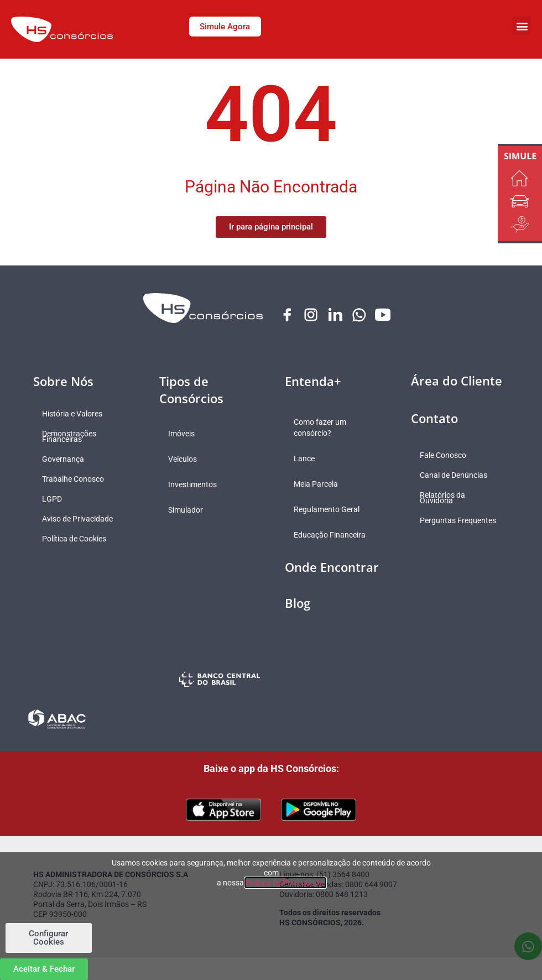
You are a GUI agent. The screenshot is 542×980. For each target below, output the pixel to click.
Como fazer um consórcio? (322, 428)
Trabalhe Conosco (75, 479)
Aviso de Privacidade (80, 519)
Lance (306, 459)
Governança (65, 460)
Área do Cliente (457, 381)
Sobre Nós (63, 382)
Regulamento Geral (329, 510)
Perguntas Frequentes (441, 524)
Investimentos (195, 485)
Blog (298, 603)
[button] (522, 26)
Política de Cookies (76, 539)
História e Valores (74, 414)
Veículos (185, 460)
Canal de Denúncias (456, 476)
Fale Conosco (445, 456)
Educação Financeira (332, 535)
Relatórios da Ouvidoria (445, 498)
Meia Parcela (318, 484)
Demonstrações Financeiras (71, 437)
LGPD (54, 499)
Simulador (188, 510)
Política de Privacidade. (285, 883)
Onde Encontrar (332, 567)
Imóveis (184, 434)
